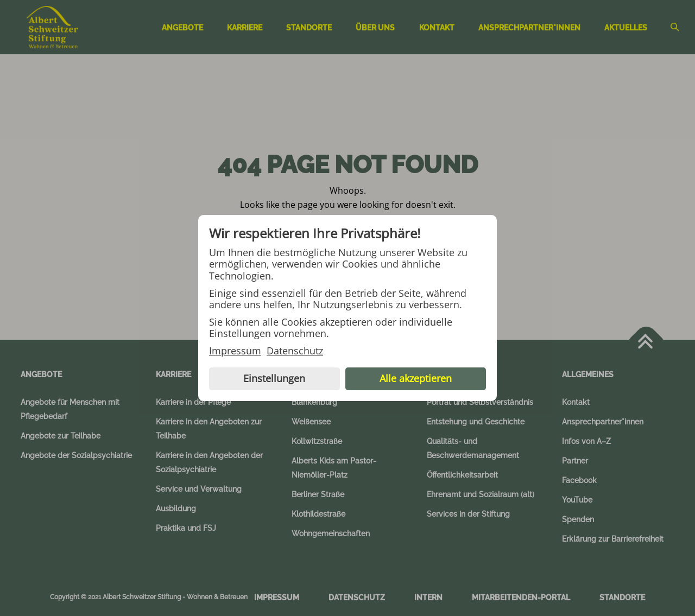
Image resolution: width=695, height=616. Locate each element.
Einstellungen (274, 378)
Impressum (235, 351)
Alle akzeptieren (416, 378)
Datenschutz (295, 351)
